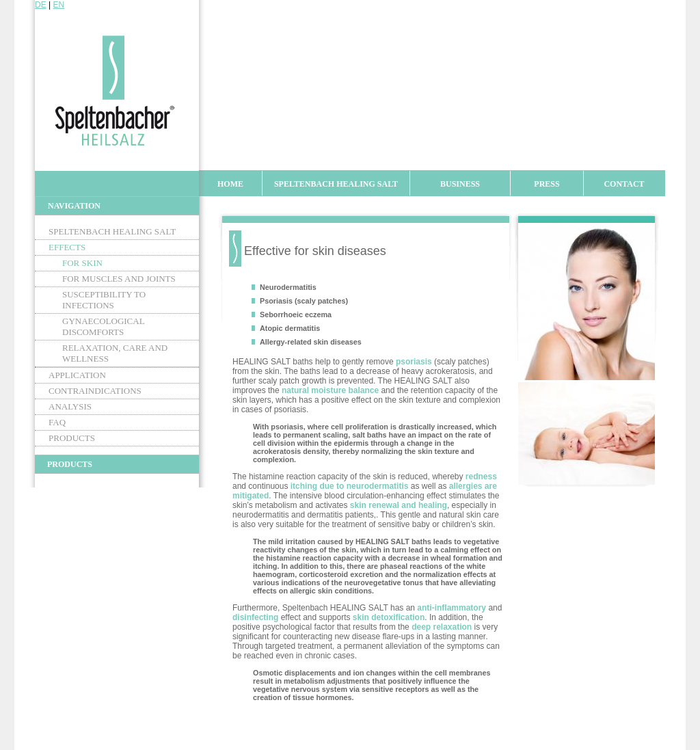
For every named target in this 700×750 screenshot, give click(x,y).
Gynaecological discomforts (103, 326)
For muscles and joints (119, 279)
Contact (624, 184)
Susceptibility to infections (104, 300)
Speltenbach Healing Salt (336, 184)
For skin (82, 263)
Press (547, 184)
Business (460, 184)
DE (41, 5)
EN (58, 5)
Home (230, 184)
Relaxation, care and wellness (115, 353)
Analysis (70, 406)
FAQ (57, 422)
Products (72, 438)
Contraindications (95, 391)
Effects (67, 247)
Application (77, 375)
